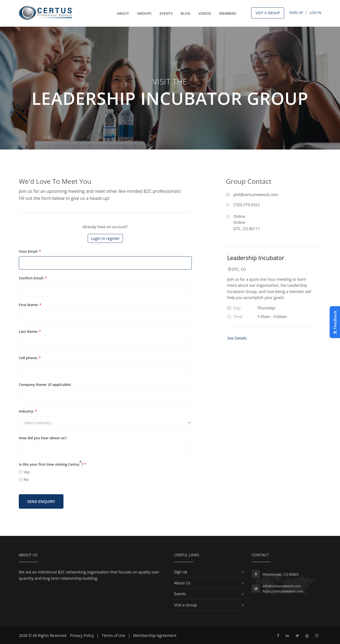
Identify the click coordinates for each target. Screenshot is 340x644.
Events (166, 13)
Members (228, 13)
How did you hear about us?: (43, 438)
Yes (27, 472)
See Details (237, 338)
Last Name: (30, 331)
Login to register (105, 238)
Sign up (181, 572)
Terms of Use (113, 635)
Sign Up (296, 13)
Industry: (28, 411)
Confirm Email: (33, 278)
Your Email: (30, 251)
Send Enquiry (41, 501)
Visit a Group (186, 605)
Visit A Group (268, 13)
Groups (144, 13)
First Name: (30, 305)
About (123, 13)
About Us (182, 583)
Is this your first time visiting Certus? (52, 464)
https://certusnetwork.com (283, 591)
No (26, 479)
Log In (315, 13)
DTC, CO (239, 269)
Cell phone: (30, 358)
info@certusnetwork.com (282, 586)
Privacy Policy (82, 635)
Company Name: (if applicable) (45, 384)
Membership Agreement (155, 635)
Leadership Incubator (256, 258)
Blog (185, 13)
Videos (205, 13)
